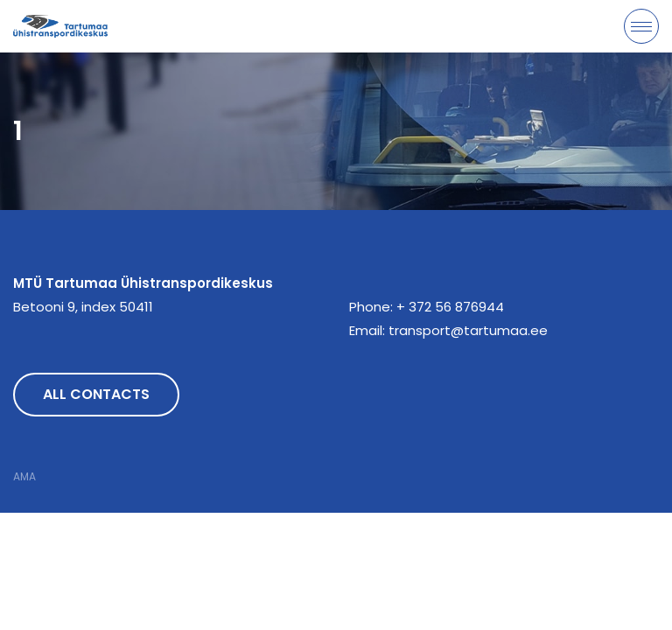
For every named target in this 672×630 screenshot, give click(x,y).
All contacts (96, 394)
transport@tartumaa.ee (468, 330)
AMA (24, 477)
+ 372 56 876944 (450, 307)
